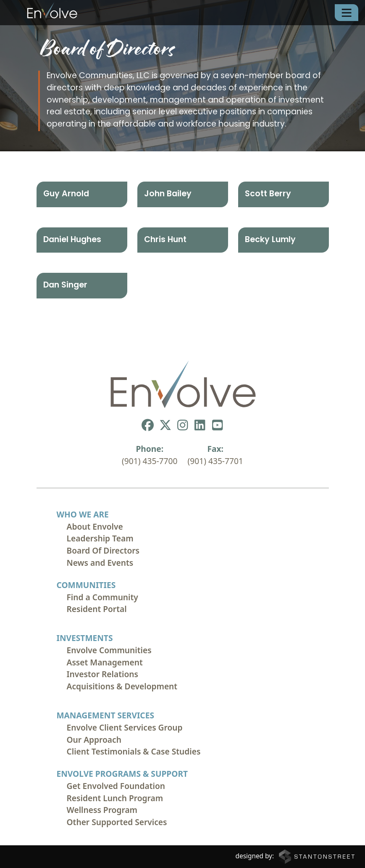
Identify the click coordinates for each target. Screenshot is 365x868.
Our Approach (94, 740)
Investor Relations (102, 674)
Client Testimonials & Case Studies (134, 751)
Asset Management (105, 662)
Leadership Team (100, 538)
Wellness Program (102, 810)
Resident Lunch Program (115, 798)
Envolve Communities (109, 650)
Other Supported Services (117, 822)
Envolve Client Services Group (125, 727)
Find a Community (102, 597)
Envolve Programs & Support (122, 774)
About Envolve (95, 526)
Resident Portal (97, 609)
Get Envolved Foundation (116, 786)
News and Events (100, 563)
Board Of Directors (103, 550)
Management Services (105, 715)
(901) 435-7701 (215, 461)
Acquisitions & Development (122, 686)
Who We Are (83, 514)
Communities (86, 585)
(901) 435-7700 (150, 461)
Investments (85, 638)
